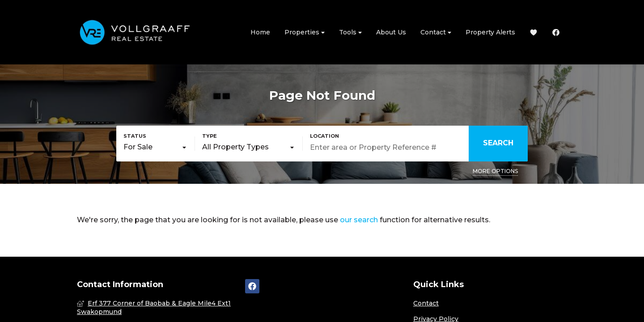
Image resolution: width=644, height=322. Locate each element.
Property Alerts (490, 32)
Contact (436, 32)
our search (359, 220)
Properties (305, 32)
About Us (391, 32)
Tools (350, 32)
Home (260, 32)
